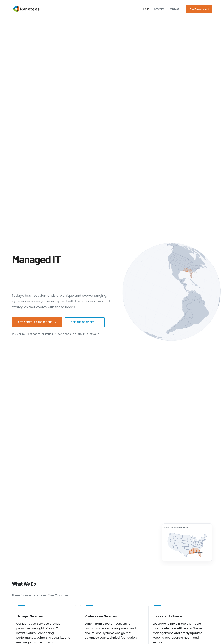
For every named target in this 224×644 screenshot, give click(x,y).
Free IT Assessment (199, 9)
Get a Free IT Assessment (37, 322)
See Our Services (85, 322)
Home (146, 9)
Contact (175, 9)
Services (159, 9)
